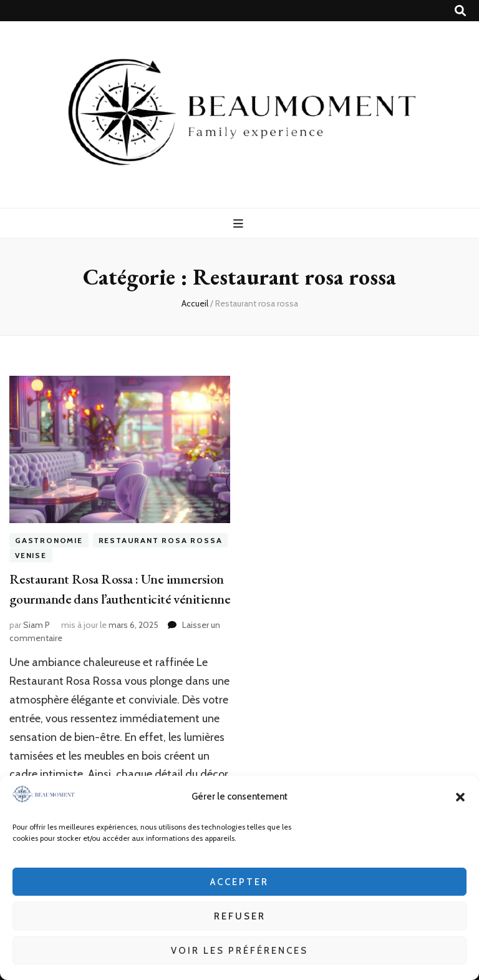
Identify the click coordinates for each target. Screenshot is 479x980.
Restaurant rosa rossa (161, 540)
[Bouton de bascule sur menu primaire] (240, 224)
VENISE (31, 555)
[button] (460, 797)
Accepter (239, 882)
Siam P (36, 625)
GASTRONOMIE (49, 540)
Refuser (240, 916)
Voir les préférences (239, 951)
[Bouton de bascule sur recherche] (460, 11)
